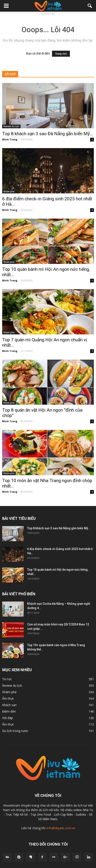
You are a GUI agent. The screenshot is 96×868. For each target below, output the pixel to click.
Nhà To (88, 810)
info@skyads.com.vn (61, 828)
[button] (90, 6)
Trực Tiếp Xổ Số (17, 814)
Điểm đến (9, 711)
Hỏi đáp (8, 718)
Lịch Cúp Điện (63, 814)
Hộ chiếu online (71, 810)
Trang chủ (61, 54)
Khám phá (9, 191)
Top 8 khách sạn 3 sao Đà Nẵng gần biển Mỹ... (48, 134)
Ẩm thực (8, 698)
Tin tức (7, 679)
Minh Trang (10, 139)
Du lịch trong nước (15, 731)
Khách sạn (9, 705)
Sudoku (81, 814)
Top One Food (41, 814)
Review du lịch (11, 126)
